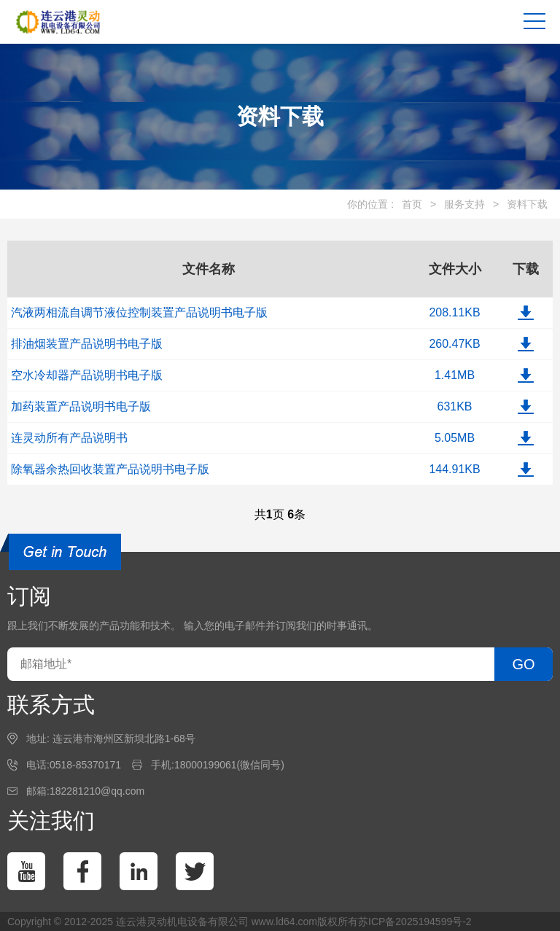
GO (523, 664)
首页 (412, 204)
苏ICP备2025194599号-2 (415, 922)
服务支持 (464, 204)
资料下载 (527, 204)
